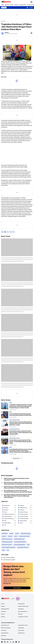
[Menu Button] (31, 2)
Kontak (3, 604)
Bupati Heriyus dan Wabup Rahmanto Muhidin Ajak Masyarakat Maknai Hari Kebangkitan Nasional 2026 (18, 483)
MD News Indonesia (6, 628)
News (11, 403)
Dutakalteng (21, 628)
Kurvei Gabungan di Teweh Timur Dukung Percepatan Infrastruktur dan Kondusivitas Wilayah (18, 491)
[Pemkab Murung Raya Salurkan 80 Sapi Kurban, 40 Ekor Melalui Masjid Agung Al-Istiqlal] (5, 441)
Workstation (21, 609)
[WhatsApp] (2, 232)
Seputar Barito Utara (23, 625)
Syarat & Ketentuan (23, 611)
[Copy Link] (14, 232)
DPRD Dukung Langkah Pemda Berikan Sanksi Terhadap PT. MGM (17, 479)
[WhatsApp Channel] (19, 642)
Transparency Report (23, 617)
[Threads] (8, 642)
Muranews (4, 636)
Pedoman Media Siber (23, 606)
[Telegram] (11, 232)
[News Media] (18, 599)
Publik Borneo (21, 633)
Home (2, 5)
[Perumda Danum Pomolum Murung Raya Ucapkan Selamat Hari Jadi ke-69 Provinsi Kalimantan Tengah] (5, 423)
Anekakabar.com (5, 625)
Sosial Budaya (23, 5)
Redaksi (3, 606)
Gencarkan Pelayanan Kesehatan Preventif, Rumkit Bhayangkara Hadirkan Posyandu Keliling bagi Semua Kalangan (18, 496)
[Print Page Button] (31, 33)
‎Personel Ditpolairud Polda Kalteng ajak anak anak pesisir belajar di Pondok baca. (21, 415)
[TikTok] (13, 642)
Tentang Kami (21, 604)
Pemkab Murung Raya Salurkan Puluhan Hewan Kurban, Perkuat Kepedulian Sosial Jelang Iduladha (21, 432)
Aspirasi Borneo (5, 633)
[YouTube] (16, 642)
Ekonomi (16, 5)
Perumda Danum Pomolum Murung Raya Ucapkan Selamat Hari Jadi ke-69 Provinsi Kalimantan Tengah (21, 423)
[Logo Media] (5, 599)
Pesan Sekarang (17, 588)
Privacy (3, 614)
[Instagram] (5, 642)
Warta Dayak (21, 630)
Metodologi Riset (5, 609)
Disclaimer (4, 611)
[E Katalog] (13, 599)
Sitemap (3, 617)
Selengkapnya (17, 458)
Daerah (12, 5)
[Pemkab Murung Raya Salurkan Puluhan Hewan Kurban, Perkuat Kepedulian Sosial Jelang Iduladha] (5, 432)
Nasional (7, 5)
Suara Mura (4, 630)
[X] (8, 232)
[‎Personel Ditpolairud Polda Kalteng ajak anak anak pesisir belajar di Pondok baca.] (5, 415)
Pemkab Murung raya (15, 420)
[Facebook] (5, 232)
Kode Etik (20, 614)
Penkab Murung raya (14, 429)
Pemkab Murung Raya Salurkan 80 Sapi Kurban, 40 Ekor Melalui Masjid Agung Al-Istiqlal (21, 442)
